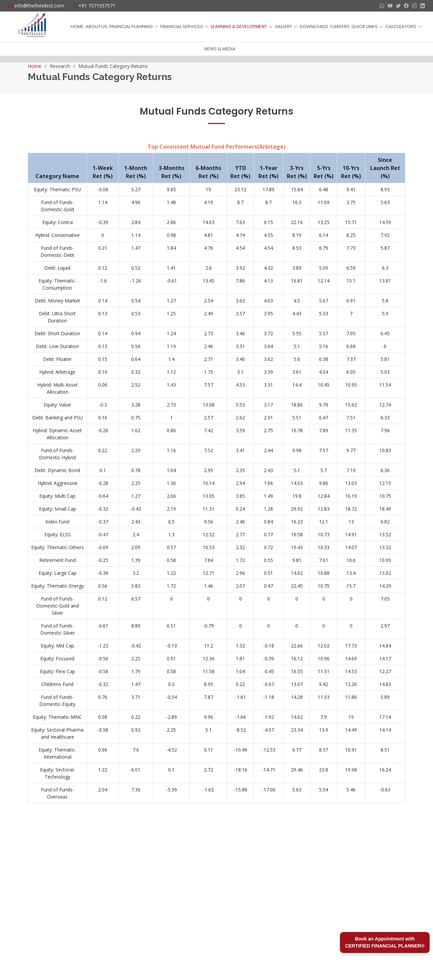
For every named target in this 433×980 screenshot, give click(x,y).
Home (35, 66)
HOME (77, 27)
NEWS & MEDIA (220, 49)
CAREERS (340, 27)
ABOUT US (96, 27)
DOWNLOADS (314, 27)
